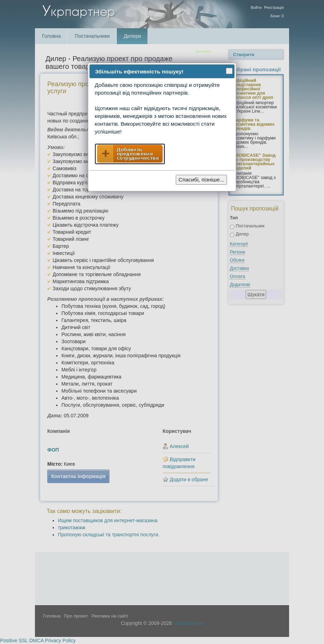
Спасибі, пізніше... (202, 180)
